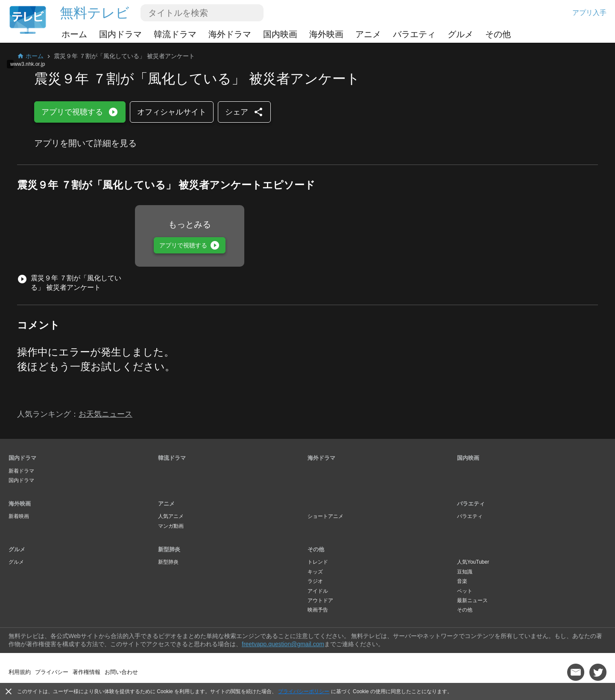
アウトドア (320, 600)
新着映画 (19, 516)
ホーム (74, 34)
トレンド (318, 562)
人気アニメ (171, 516)
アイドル (318, 591)
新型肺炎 (169, 549)
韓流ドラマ (175, 34)
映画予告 (318, 610)
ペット (465, 591)
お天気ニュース (105, 414)
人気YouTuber (473, 562)
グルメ (460, 34)
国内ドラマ (120, 34)
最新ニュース (472, 600)
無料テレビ (95, 13)
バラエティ (414, 34)
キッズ (315, 572)
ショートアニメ (325, 516)
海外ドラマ (230, 34)
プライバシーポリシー (304, 691)
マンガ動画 (171, 526)
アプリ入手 (589, 13)
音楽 (462, 581)
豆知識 (465, 572)
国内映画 (280, 34)
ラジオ (315, 581)
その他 (498, 34)
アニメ (368, 34)
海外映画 (326, 34)
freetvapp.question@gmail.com (283, 644)
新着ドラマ (21, 471)
